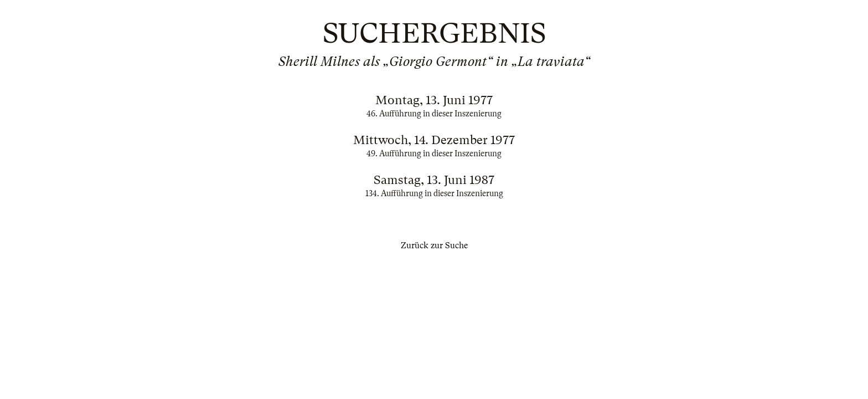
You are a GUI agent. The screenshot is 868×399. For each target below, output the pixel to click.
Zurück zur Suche (434, 245)
